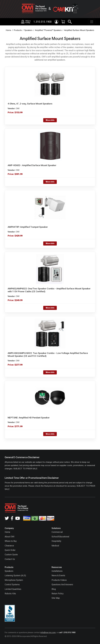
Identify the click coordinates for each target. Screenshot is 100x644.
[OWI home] (34, 9)
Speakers (9, 571)
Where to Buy (11, 541)
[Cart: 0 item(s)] (63, 22)
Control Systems (12, 585)
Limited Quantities (13, 589)
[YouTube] (18, 518)
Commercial (57, 532)
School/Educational (60, 537)
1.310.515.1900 (43, 22)
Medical (55, 546)
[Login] (56, 22)
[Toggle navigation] (92, 22)
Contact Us (10, 559)
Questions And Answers (62, 585)
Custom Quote (11, 555)
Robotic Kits (10, 594)
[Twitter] (7, 518)
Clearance (9, 546)
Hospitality (56, 541)
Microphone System (14, 580)
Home (7, 532)
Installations (57, 571)
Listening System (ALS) (15, 575)
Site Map (56, 598)
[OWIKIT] (65, 9)
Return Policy (58, 594)
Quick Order (10, 550)
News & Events (58, 575)
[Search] (70, 22)
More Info (50, 120)
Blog (54, 589)
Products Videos (59, 580)
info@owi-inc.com (48, 632)
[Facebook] (12, 518)
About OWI (10, 537)
